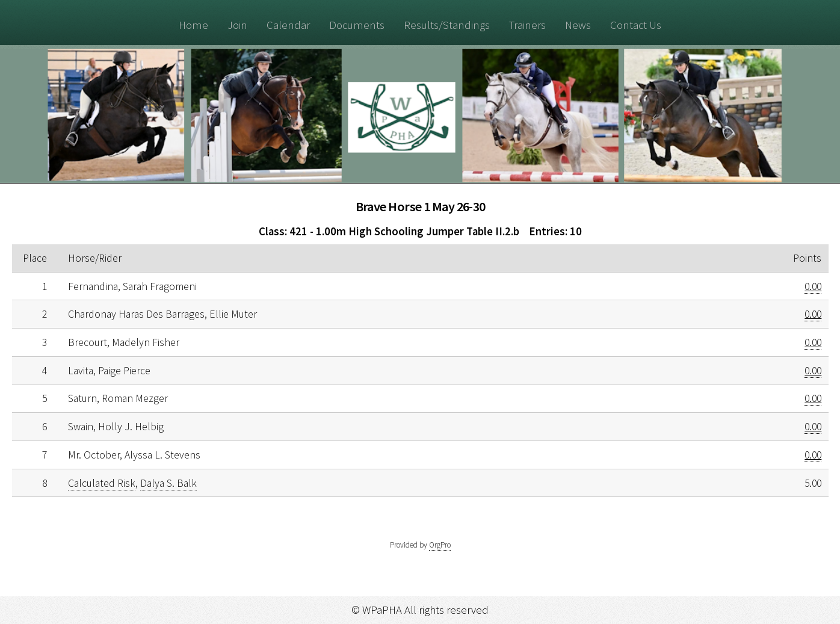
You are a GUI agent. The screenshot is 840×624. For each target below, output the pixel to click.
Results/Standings (447, 25)
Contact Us (636, 25)
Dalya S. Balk (168, 483)
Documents (357, 25)
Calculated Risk (102, 483)
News (578, 25)
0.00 (813, 286)
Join (237, 25)
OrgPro (440, 545)
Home (193, 25)
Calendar (288, 25)
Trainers (527, 25)
